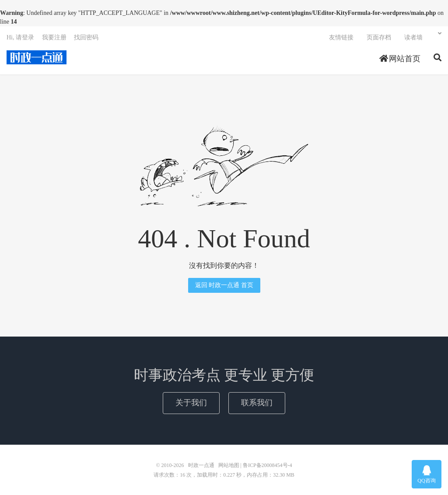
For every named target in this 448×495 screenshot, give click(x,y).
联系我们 (257, 403)
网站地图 (229, 465)
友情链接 (341, 37)
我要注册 (54, 37)
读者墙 (413, 37)
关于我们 (191, 403)
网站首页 (400, 59)
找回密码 (86, 37)
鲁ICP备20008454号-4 (268, 465)
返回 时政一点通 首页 (224, 285)
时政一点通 (37, 57)
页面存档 (379, 37)
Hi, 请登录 (20, 37)
